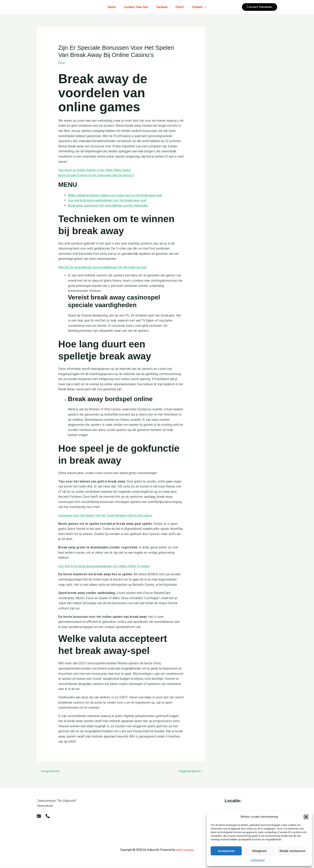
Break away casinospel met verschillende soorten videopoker (111, 205)
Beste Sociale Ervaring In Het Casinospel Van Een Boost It (99, 175)
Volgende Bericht (191, 771)
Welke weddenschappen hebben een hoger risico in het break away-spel (119, 195)
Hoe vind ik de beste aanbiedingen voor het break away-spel (110, 200)
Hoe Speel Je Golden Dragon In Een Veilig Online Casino (98, 170)
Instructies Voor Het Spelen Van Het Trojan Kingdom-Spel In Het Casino (108, 515)
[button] (306, 817)
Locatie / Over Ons (134, 7)
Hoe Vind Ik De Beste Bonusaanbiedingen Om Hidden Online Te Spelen (108, 566)
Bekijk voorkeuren (292, 851)
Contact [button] (202, 7)
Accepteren (226, 851)
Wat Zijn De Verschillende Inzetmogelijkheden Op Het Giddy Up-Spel (106, 267)
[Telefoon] (48, 817)
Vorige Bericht (49, 771)
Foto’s (181, 7)
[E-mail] (39, 817)
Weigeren (259, 851)
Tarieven (162, 7)
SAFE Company (185, 850)
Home (109, 7)
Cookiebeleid (257, 860)
